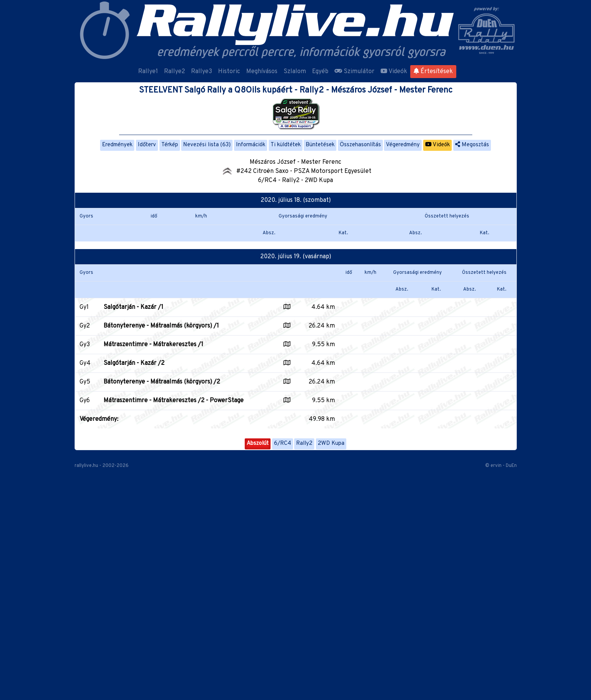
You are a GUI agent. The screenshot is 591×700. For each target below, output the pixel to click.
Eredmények (117, 145)
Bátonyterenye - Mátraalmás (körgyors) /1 (161, 326)
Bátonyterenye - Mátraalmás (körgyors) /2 (162, 382)
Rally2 (304, 443)
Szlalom (295, 72)
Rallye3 (202, 72)
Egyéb (320, 72)
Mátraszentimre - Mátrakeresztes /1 (153, 345)
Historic (229, 72)
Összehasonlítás (360, 145)
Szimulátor (354, 72)
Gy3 (85, 345)
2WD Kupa (331, 443)
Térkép (170, 145)
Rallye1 (148, 72)
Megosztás (472, 145)
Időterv (147, 145)
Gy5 (85, 382)
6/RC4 (283, 443)
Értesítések (433, 72)
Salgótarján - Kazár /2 (134, 363)
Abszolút (258, 443)
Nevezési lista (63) (207, 145)
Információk (251, 145)
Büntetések (320, 145)
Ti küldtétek (286, 145)
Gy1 (84, 307)
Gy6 (85, 401)
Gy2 (85, 326)
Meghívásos (262, 72)
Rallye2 (174, 72)
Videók (394, 72)
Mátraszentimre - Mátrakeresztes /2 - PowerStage (174, 401)
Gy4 (85, 363)
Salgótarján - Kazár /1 (133, 307)
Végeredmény (403, 145)
